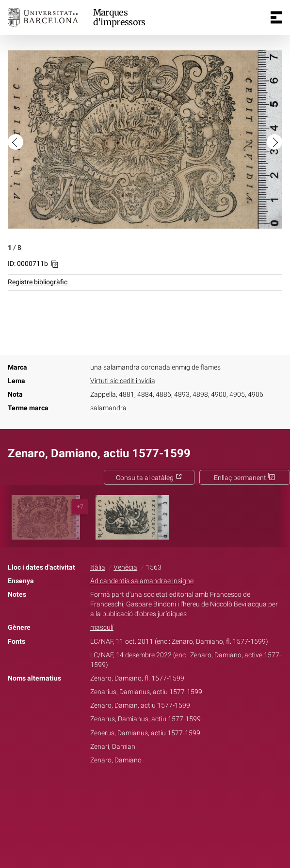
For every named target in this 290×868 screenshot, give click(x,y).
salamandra (108, 408)
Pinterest (162, 790)
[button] (16, 142)
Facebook (118, 790)
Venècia (125, 567)
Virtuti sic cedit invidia (123, 381)
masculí (102, 628)
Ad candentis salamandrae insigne (142, 581)
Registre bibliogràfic (38, 282)
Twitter (140, 790)
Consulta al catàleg (149, 478)
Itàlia (98, 567)
